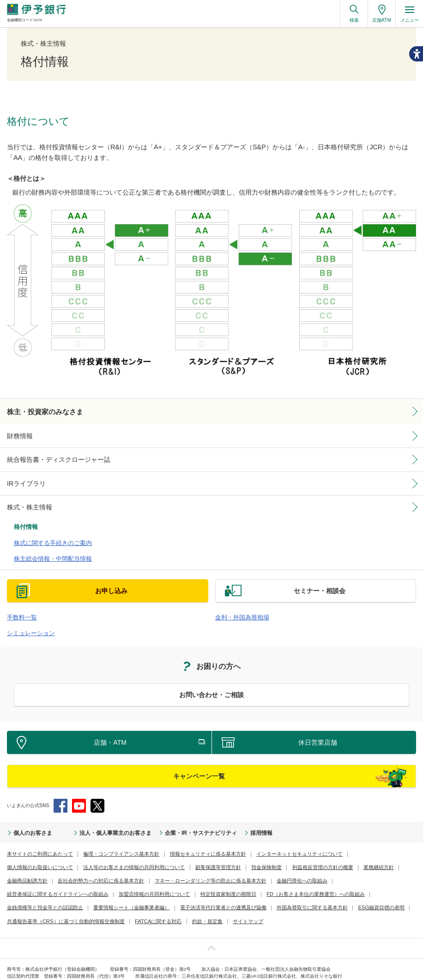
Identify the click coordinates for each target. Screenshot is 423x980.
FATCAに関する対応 (360, 894)
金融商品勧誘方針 (322, 853)
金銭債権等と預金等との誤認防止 (277, 880)
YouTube (79, 792)
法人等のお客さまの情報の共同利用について (53, 853)
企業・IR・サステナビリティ (174, 819)
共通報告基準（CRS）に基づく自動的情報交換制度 (276, 894)
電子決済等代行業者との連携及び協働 (46, 894)
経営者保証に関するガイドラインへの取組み (310, 867)
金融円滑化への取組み (231, 867)
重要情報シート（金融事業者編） (357, 880)
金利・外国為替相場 (238, 605)
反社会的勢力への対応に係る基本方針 (46, 867)
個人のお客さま (30, 819)
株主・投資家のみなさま (40, 411)
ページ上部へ (211, 934)
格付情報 (24, 521)
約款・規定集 (21, 907)
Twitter (97, 792)
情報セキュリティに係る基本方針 (192, 840)
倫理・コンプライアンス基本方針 (112, 840)
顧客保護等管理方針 (130, 853)
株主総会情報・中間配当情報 (47, 548)
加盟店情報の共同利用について (39, 880)
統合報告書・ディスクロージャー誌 (51, 457)
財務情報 (18, 434)
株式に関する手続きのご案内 (47, 534)
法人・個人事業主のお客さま (101, 819)
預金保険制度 (175, 853)
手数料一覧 (20, 605)
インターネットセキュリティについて (276, 840)
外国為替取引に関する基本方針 (128, 894)
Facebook (60, 792)
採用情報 (227, 819)
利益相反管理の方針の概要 (227, 853)
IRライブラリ (24, 480)
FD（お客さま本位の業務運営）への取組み (188, 880)
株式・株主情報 (26, 502)
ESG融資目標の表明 (192, 894)
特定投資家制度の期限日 (107, 880)
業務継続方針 (279, 853)
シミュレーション (27, 620)
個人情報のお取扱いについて (356, 840)
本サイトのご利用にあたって (37, 840)
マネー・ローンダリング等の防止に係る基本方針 (146, 867)
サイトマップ (59, 907)
